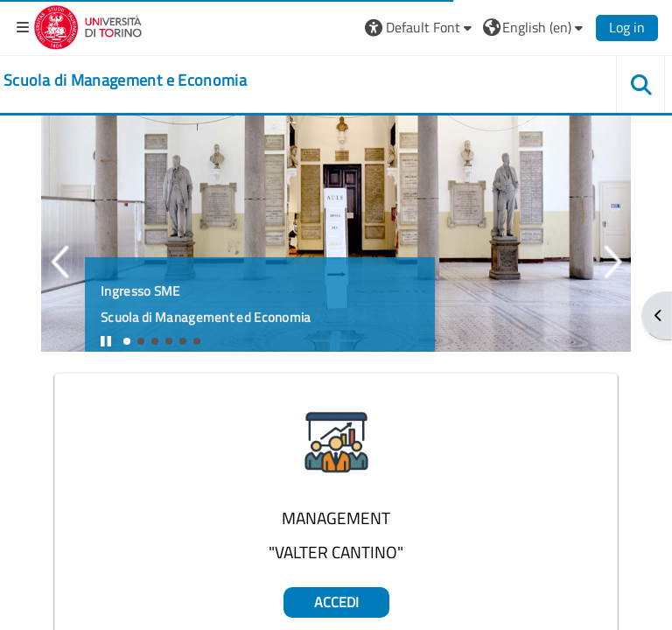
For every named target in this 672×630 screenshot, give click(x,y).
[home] (125, 80)
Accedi (336, 602)
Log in (627, 27)
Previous (59, 262)
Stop (114, 346)
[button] (420, 27)
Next (612, 262)
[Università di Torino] (88, 25)
